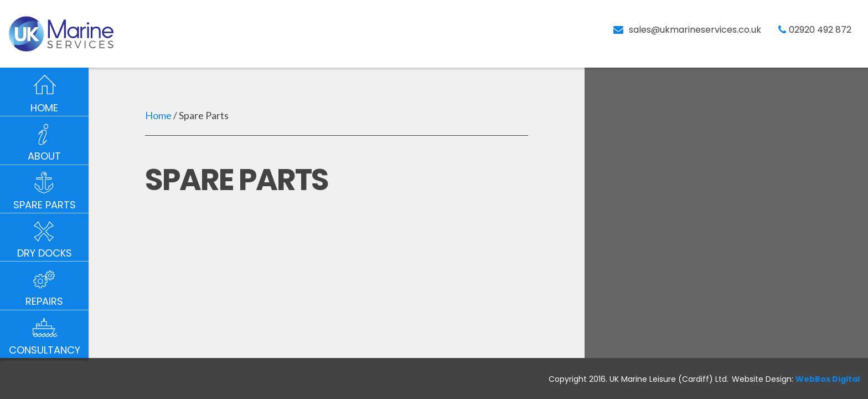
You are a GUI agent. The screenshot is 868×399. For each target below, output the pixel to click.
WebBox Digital (828, 379)
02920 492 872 (820, 30)
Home (158, 115)
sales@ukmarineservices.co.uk (695, 30)
